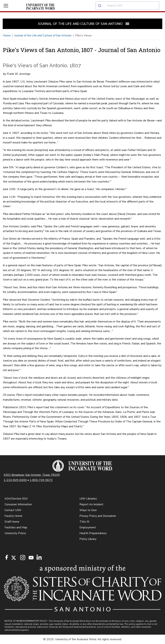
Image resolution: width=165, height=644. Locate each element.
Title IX (84, 522)
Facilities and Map (16, 527)
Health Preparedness (93, 533)
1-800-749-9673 (41, 480)
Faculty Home (13, 516)
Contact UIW (13, 510)
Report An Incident (91, 504)
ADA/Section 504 (16, 499)
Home (7, 35)
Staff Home (12, 522)
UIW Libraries (88, 499)
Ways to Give (88, 510)
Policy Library (88, 539)
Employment (88, 527)
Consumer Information (18, 504)
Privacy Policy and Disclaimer (98, 516)
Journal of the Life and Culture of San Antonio (43, 35)
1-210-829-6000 (15, 480)
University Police (15, 533)
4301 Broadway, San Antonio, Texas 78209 (32, 475)
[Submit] (102, 6)
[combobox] (130, 6)
